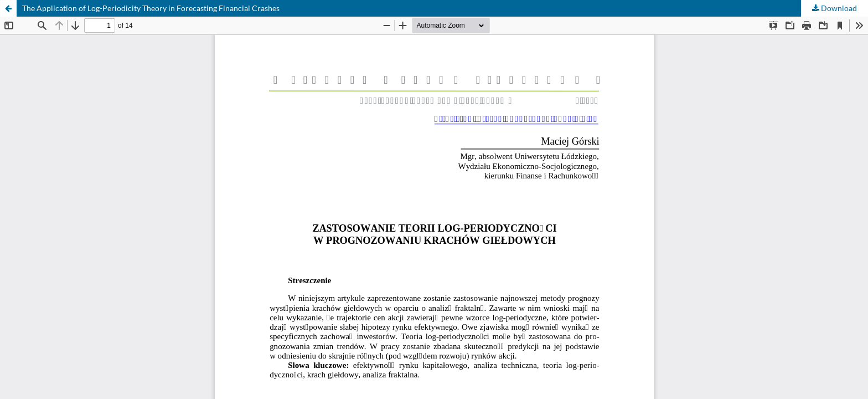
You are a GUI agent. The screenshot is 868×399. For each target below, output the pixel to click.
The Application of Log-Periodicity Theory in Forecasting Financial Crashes (151, 8)
